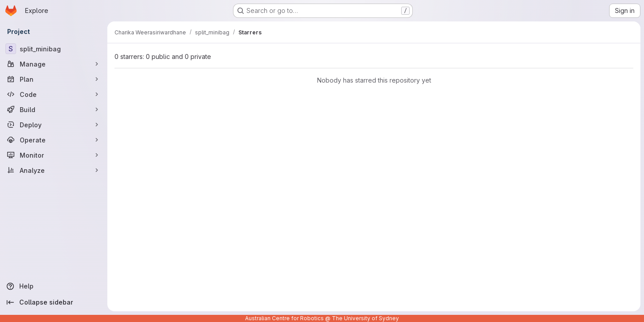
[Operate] (54, 140)
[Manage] (54, 64)
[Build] (54, 109)
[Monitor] (54, 155)
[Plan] (54, 79)
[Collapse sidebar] (54, 302)
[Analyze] (54, 170)
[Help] (54, 286)
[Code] (54, 94)
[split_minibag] (54, 49)
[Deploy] (54, 125)
